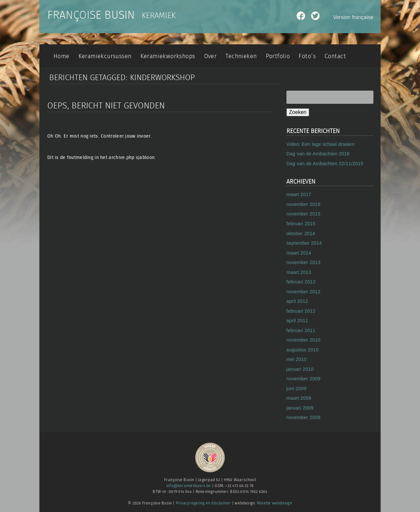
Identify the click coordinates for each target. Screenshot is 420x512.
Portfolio (278, 56)
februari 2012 (301, 311)
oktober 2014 (301, 234)
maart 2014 (299, 253)
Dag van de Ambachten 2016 (318, 154)
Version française (353, 17)
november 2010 (304, 340)
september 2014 (304, 243)
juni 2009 (296, 389)
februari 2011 (301, 330)
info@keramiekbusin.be (189, 486)
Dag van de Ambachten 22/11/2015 (325, 164)
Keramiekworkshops (168, 56)
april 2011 (297, 321)
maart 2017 (299, 194)
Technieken (241, 56)
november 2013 (304, 262)
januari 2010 (300, 369)
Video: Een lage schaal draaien (321, 144)
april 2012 (297, 301)
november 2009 (304, 379)
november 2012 (304, 292)
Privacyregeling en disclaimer (203, 503)
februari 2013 (301, 282)
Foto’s (307, 56)
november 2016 (304, 204)
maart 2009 (299, 398)
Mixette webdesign (274, 503)
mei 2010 (297, 359)
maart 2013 (299, 272)
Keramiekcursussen (105, 56)
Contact (335, 56)
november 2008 (304, 417)
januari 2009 (300, 408)
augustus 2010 (303, 350)
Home (62, 56)
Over (210, 56)
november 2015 (304, 214)
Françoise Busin (91, 15)
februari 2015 (301, 224)
